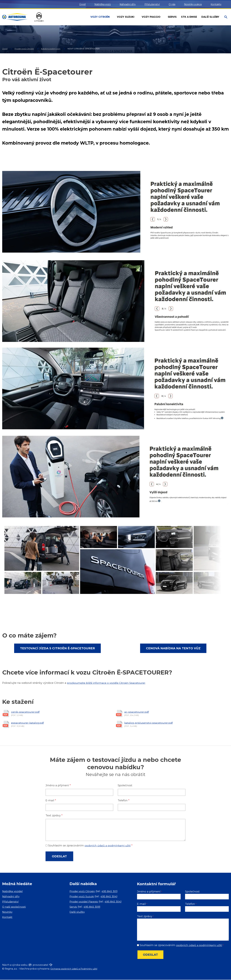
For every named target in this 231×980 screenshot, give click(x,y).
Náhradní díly (128, 4)
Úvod (82, 4)
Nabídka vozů (103, 4)
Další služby (77, 912)
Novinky (8, 912)
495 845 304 (110, 897)
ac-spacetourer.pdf (137, 755)
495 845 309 (92, 907)
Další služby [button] (211, 17)
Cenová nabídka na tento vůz (173, 648)
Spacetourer (139, 683)
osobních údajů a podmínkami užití (200, 946)
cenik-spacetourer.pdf (26, 755)
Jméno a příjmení (149, 892)
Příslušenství (152, 4)
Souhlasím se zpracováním (181, 946)
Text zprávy (145, 917)
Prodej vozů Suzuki (82, 897)
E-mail (142, 904)
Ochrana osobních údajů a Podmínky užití (75, 969)
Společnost (192, 892)
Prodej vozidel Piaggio (84, 902)
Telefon (191, 904)
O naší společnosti (14, 907)
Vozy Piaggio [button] (151, 17)
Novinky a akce (193, 4)
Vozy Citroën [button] (100, 17)
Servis (73, 907)
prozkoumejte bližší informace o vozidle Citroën (99, 683)
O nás (172, 4)
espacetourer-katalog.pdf (28, 766)
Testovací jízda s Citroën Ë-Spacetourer (57, 648)
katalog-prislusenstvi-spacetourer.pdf (149, 766)
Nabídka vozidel (13, 892)
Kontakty (216, 4)
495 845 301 (110, 892)
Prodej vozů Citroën (83, 892)
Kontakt (8, 917)
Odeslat (150, 955)
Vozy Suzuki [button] (126, 17)
